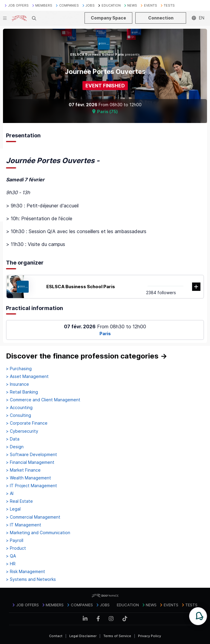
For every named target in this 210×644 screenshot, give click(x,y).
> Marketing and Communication (38, 533)
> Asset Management (27, 376)
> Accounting (19, 408)
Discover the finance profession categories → (87, 356)
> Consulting (19, 415)
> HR (11, 564)
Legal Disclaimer (83, 636)
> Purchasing (19, 369)
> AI (10, 493)
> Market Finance (23, 470)
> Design (15, 447)
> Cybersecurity (22, 431)
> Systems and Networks (31, 579)
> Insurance (17, 384)
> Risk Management (26, 572)
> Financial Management (30, 462)
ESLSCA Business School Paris (81, 287)
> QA (11, 556)
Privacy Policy (150, 636)
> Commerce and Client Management (43, 400)
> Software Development (32, 455)
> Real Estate (19, 501)
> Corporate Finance (27, 423)
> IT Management (24, 525)
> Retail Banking (22, 392)
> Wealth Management (29, 478)
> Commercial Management (33, 517)
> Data (13, 439)
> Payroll (15, 540)
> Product (16, 548)
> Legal (13, 509)
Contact (56, 636)
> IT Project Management (32, 486)
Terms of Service (117, 636)
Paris (105, 334)
